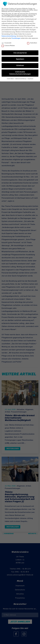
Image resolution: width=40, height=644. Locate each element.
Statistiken (32, 41)
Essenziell (6, 41)
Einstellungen (16, 37)
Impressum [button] (30, 77)
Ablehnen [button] (20, 64)
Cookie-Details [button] (11, 77)
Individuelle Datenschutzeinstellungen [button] (20, 71)
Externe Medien (8, 44)
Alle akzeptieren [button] (20, 51)
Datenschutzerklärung (9, 34)
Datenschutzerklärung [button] (21, 77)
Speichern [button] (20, 57)
